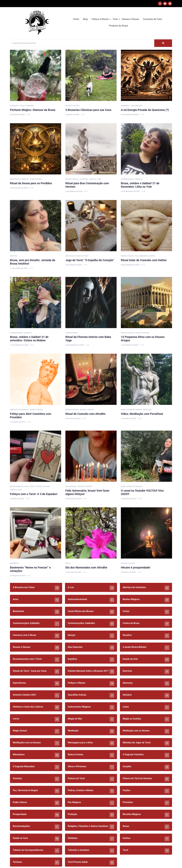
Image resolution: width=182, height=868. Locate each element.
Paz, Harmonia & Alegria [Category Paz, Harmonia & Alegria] (145, 256)
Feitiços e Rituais (101, 19)
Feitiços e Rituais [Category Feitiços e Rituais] (73, 106)
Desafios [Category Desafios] (14, 256)
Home (76, 19)
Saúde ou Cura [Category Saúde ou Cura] (95, 179)
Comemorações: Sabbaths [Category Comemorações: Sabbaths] (132, 179)
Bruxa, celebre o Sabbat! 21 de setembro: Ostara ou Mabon (29, 339)
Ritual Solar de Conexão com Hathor (144, 260)
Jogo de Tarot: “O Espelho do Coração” (90, 260)
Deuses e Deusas (130, 19)
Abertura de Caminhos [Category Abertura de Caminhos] (19, 179)
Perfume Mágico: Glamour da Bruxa (33, 110)
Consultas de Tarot (152, 19)
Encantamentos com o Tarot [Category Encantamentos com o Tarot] (22, 487)
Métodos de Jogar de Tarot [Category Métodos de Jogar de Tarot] (77, 256)
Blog (85, 19)
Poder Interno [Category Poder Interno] (36, 179)
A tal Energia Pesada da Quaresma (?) (145, 110)
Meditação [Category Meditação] (147, 410)
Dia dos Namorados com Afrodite (86, 567)
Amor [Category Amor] (68, 563)
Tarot (116, 19)
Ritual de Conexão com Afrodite (85, 414)
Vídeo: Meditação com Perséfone (142, 414)
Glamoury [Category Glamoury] (14, 106)
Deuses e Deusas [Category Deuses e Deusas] (72, 179)
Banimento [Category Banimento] (125, 106)
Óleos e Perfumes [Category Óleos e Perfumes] (27, 106)
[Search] (82, 43)
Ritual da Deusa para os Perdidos (31, 183)
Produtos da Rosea (118, 26)
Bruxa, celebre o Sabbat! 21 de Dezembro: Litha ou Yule (140, 185)
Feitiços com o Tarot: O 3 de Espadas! (34, 494)
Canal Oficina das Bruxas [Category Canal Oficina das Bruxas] (131, 410)
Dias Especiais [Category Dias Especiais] (137, 106)
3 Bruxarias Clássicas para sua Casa (88, 110)
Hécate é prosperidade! (136, 567)
